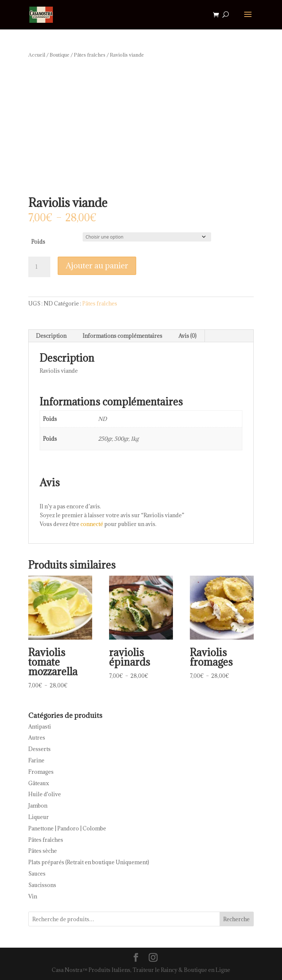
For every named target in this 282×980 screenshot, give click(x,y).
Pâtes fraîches (90, 55)
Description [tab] (51, 336)
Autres (37, 738)
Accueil (37, 55)
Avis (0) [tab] (187, 336)
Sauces (37, 874)
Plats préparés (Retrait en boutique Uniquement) (89, 862)
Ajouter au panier (97, 266)
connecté (92, 524)
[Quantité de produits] (39, 267)
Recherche (236, 919)
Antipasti (40, 727)
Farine (36, 760)
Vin (33, 896)
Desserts (39, 749)
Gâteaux (39, 783)
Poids (38, 242)
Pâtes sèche (43, 851)
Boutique (59, 55)
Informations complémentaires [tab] (122, 336)
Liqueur (39, 817)
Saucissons (42, 885)
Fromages (41, 772)
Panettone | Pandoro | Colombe (67, 828)
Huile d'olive (45, 794)
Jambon (38, 806)
